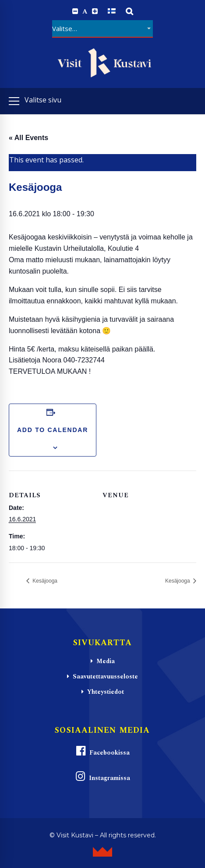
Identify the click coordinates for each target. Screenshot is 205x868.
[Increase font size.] (95, 11)
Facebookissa (102, 751)
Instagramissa (102, 777)
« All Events (28, 138)
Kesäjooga (44, 581)
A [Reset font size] (85, 12)
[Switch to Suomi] (112, 11)
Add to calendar (53, 430)
